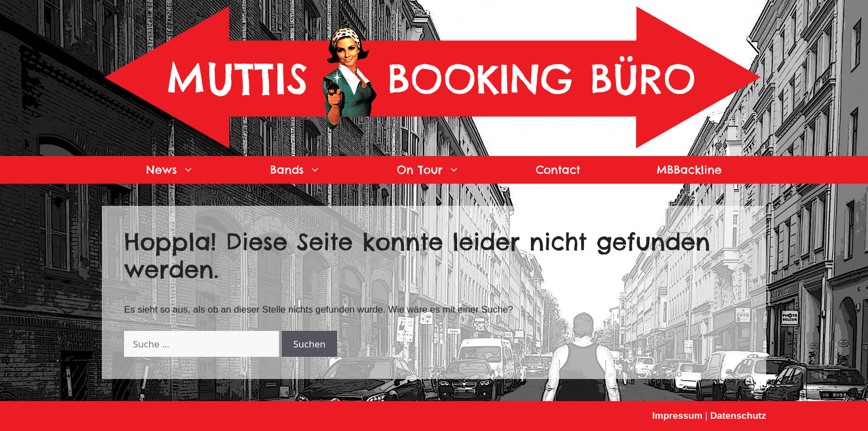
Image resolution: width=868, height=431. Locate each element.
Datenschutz (738, 416)
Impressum (677, 416)
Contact (558, 170)
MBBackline (689, 170)
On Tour (447, 170)
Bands (314, 170)
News (189, 170)
